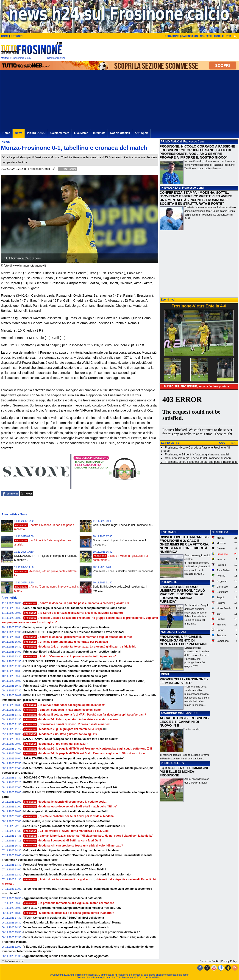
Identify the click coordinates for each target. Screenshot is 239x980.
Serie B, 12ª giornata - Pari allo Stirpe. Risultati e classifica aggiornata (69, 763)
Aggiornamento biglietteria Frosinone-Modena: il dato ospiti (63, 898)
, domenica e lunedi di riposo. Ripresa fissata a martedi (67, 724)
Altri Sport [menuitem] (141, 133)
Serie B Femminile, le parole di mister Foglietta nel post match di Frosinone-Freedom (79, 690)
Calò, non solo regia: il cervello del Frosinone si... (123, 525)
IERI (234, 443)
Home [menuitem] (6, 133)
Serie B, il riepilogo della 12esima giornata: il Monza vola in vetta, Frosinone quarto (78, 666)
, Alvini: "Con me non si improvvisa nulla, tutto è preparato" (70, 656)
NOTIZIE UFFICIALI (173, 632)
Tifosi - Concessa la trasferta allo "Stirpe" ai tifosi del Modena (64, 918)
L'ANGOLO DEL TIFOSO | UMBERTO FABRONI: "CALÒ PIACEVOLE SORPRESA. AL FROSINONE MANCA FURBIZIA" (182, 594)
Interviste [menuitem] (99, 133)
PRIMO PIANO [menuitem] (36, 133)
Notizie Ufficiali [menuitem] (120, 133)
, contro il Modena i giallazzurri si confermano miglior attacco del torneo (78, 637)
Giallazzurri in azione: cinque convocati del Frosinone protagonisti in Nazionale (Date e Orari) (84, 681)
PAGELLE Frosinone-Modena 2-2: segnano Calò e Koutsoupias (65, 782)
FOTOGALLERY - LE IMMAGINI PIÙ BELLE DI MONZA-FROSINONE (184, 772)
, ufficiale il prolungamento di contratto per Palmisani (66, 642)
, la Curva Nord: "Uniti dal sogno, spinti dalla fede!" (64, 705)
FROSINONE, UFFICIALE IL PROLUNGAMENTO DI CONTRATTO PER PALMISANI (183, 640)
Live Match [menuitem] (81, 133)
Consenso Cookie (210, 961)
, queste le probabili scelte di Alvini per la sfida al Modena (69, 816)
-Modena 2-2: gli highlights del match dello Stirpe (63, 729)
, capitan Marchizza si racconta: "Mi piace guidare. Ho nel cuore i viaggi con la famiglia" (88, 836)
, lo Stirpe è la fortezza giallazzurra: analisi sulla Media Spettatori (73, 613)
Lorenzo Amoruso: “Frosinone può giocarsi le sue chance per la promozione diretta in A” (82, 932)
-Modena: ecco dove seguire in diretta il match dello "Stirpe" (70, 807)
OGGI (223, 443)
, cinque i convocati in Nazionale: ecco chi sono (62, 710)
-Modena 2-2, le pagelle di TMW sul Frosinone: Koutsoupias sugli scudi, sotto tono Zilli (88, 749)
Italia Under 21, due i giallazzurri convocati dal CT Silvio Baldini (65, 869)
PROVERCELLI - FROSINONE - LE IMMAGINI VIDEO (184, 681)
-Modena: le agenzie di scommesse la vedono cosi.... (65, 802)
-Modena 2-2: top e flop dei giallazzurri (56, 744)
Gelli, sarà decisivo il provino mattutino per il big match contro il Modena (71, 850)
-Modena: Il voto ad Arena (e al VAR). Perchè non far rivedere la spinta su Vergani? (85, 715)
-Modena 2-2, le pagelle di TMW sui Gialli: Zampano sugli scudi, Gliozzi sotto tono (84, 753)
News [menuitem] (18, 133)
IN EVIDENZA (170, 188)
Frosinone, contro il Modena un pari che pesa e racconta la (201, 462)
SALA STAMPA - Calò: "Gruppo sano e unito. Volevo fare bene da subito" (71, 739)
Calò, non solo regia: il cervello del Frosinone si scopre (198, 458)
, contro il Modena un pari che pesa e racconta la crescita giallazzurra (76, 603)
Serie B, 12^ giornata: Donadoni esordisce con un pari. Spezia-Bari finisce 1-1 (74, 826)
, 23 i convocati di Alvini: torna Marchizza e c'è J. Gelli (66, 831)
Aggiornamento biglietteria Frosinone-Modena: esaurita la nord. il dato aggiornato (77, 875)
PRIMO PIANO (170, 142)
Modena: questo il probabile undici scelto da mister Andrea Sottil (66, 811)
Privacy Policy (229, 961)
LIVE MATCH (169, 532)
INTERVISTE (169, 582)
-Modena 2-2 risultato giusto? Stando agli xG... (61, 734)
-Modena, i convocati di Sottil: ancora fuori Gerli (62, 841)
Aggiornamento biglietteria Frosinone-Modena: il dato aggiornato (66, 956)
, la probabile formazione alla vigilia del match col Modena (69, 903)
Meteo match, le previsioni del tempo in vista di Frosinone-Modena (67, 821)
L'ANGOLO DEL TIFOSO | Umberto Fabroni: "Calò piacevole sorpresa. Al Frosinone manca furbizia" (89, 661)
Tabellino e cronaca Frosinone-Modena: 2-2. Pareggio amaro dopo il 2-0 (70, 787)
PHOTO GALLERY (173, 763)
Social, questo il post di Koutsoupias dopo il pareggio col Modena (67, 627)
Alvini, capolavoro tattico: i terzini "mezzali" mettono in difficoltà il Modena (72, 671)
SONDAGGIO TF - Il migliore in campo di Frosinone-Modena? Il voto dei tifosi (74, 632)
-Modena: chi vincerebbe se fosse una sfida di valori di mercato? (73, 846)
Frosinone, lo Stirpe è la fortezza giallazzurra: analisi (197, 454)
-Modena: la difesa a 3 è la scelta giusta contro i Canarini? (69, 913)
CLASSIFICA (220, 532)
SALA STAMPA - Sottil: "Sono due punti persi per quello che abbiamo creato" (74, 758)
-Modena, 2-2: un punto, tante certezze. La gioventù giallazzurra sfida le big (80, 647)
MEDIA (165, 674)
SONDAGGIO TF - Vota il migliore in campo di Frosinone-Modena (66, 778)
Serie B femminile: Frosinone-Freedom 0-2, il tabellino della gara (65, 676)
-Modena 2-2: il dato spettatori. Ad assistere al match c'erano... (72, 719)
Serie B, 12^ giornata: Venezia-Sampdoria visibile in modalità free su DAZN (72, 908)
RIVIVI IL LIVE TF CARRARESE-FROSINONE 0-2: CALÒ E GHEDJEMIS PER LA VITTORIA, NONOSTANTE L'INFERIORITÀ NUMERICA (184, 544)
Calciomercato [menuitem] (60, 133)
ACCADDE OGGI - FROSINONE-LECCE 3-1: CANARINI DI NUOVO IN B (185, 722)
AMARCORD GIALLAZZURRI (179, 713)
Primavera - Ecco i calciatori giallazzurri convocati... (124, 571)
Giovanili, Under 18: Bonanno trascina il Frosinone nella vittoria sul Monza (72, 923)
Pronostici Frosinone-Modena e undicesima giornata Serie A (63, 865)
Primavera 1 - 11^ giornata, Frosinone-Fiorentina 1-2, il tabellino (65, 686)
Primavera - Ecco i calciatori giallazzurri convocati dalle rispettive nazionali (72, 652)
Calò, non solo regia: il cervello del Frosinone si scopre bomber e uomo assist (75, 608)
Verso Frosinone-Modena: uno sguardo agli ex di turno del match (66, 927)
